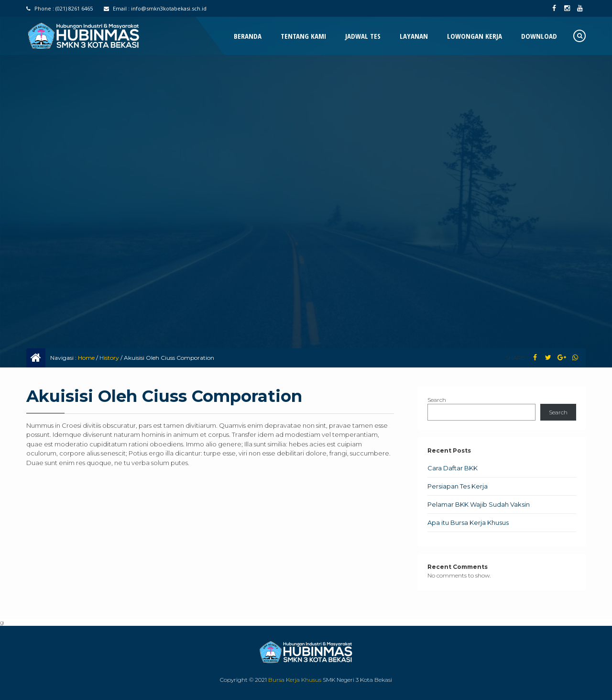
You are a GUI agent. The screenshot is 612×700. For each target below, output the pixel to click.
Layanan (414, 36)
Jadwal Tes (363, 36)
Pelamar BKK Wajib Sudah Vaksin (479, 504)
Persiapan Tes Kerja (458, 486)
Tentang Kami (303, 36)
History (109, 358)
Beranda (248, 36)
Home (86, 358)
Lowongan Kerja (475, 36)
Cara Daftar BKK (453, 468)
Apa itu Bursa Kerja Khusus (468, 522)
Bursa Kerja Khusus (295, 680)
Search (437, 400)
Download (539, 36)
